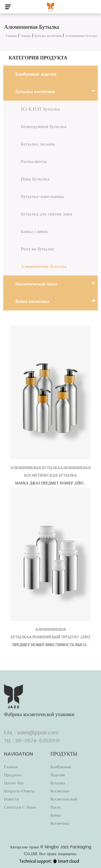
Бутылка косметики (48, 36)
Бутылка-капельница (42, 197)
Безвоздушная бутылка (43, 127)
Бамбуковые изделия (36, 74)
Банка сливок (34, 232)
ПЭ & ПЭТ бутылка (40, 109)
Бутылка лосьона (38, 144)
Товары (25, 36)
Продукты (13, 775)
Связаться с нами (20, 807)
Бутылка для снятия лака (46, 214)
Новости (11, 799)
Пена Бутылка (35, 179)
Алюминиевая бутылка (44, 267)
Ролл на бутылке (37, 249)
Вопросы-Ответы (19, 791)
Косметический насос (36, 284)
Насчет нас (14, 783)
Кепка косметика (32, 302)
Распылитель (34, 162)
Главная (11, 36)
